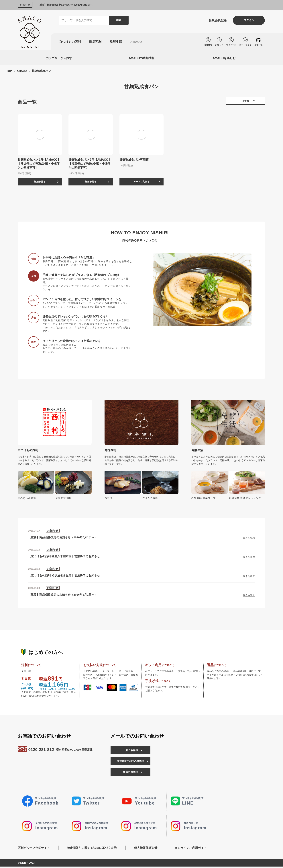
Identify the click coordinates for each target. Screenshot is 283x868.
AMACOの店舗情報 (142, 58)
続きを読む (249, 539)
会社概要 (206, 45)
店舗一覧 (258, 45)
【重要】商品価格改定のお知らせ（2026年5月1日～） (66, 5)
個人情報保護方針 (148, 849)
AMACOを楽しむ (224, 58)
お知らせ (217, 45)
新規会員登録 (214, 20)
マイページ (230, 45)
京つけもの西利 (71, 42)
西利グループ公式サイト (34, 849)
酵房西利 (97, 42)
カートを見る (245, 45)
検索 (119, 20)
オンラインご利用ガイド (194, 849)
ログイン (248, 21)
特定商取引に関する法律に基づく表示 (93, 849)
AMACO (139, 42)
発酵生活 (118, 42)
